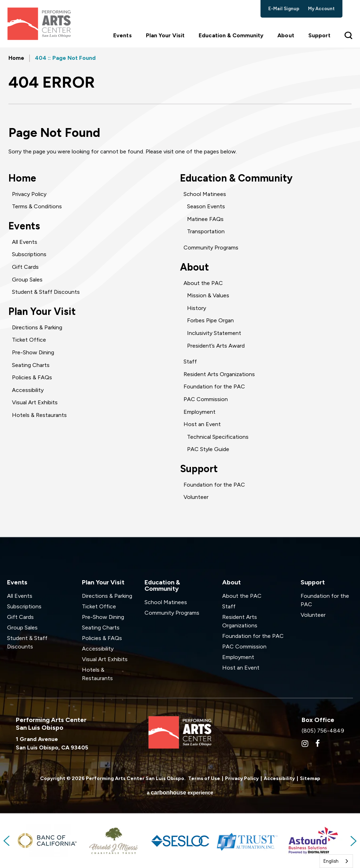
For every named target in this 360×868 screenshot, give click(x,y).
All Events (25, 242)
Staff (190, 362)
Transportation (206, 231)
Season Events (206, 206)
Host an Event (202, 424)
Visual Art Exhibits (35, 402)
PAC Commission (206, 399)
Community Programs (211, 248)
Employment (200, 412)
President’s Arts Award (216, 346)
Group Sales (27, 280)
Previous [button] (7, 841)
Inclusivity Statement (214, 333)
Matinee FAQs (205, 219)
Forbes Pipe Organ (210, 320)
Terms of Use (204, 778)
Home (16, 58)
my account (322, 9)
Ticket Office (29, 340)
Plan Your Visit (165, 35)
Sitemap (310, 778)
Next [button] (353, 841)
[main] (180, 292)
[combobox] (336, 861)
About (286, 35)
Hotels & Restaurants (39, 415)
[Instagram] (305, 743)
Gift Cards (25, 267)
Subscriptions (29, 254)
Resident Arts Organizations (219, 374)
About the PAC (203, 283)
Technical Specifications (218, 437)
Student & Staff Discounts (46, 292)
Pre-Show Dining (33, 352)
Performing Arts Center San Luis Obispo (39, 24)
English (331, 861)
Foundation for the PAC (214, 387)
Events (122, 35)
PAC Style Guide (208, 449)
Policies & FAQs (32, 377)
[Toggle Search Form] (349, 35)
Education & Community (231, 35)
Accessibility (28, 390)
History (197, 308)
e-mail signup (284, 9)
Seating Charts (31, 365)
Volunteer (196, 497)
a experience (180, 793)
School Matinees (205, 194)
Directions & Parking (37, 327)
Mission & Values (208, 295)
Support (319, 35)
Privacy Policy (29, 194)
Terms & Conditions (37, 206)
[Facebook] (318, 743)
